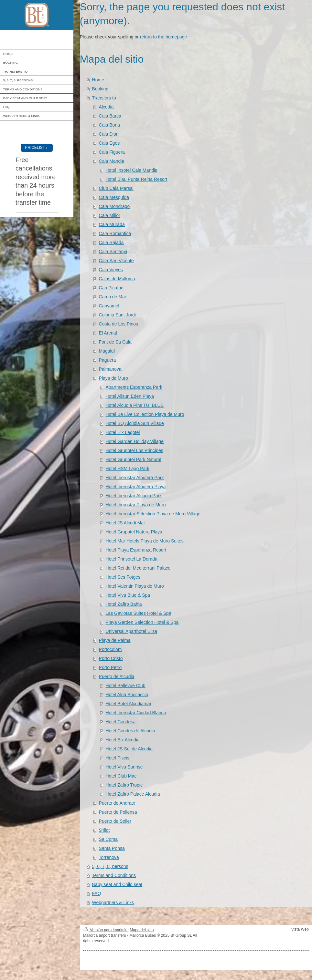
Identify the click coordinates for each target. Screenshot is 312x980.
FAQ (97, 893)
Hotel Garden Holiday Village (135, 441)
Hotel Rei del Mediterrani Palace (138, 568)
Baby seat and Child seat (117, 884)
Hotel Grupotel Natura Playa (134, 532)
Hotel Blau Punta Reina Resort (137, 179)
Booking (100, 89)
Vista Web (300, 929)
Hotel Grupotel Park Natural (134, 459)
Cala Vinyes (111, 270)
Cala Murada (112, 224)
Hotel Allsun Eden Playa (130, 396)
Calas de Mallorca (117, 279)
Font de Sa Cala (115, 342)
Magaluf (107, 351)
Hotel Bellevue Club (126, 686)
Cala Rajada (111, 242)
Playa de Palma (115, 640)
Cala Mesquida (114, 197)
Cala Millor (110, 215)
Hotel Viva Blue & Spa (128, 595)
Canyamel (109, 306)
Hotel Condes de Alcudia (130, 731)
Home (98, 80)
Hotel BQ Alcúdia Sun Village (135, 423)
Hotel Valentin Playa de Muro (135, 586)
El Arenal (108, 333)
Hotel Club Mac (121, 776)
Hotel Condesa (121, 722)
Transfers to (104, 98)
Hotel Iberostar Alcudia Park (134, 496)
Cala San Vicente (116, 261)
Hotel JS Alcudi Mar (125, 523)
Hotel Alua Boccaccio (127, 695)
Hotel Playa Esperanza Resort (136, 550)
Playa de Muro (113, 378)
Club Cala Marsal (116, 188)
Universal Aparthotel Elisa (132, 631)
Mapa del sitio (142, 930)
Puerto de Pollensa (118, 812)
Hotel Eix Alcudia (123, 740)
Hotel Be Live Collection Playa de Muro (145, 414)
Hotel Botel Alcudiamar (129, 704)
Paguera (108, 360)
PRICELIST (35, 148)
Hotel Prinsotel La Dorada (132, 559)
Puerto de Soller (115, 821)
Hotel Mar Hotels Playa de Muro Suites (145, 541)
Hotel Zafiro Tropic (124, 785)
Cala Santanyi (113, 252)
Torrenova (109, 857)
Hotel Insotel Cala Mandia (132, 170)
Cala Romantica (115, 233)
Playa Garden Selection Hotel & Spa (142, 622)
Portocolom (110, 649)
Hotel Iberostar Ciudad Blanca (136, 713)
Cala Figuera (112, 152)
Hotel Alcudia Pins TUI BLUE (135, 405)
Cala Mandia (112, 161)
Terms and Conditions (114, 875)
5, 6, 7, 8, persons (110, 866)
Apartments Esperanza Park (134, 387)
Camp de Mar (113, 297)
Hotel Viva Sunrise (124, 767)
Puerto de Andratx (117, 803)
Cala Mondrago (114, 206)
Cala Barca (110, 116)
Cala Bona (109, 125)
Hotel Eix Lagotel (123, 432)
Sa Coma (108, 839)
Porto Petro (110, 667)
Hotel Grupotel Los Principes (134, 450)
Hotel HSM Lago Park (128, 469)
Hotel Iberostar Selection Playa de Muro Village (153, 514)
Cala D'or (108, 134)
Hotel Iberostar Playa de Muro (136, 505)
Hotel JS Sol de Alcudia (129, 749)
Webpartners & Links (113, 903)
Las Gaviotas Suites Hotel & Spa (139, 613)
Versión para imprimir (105, 930)
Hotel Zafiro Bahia (124, 604)
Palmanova (110, 369)
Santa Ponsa (112, 848)
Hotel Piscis (118, 758)
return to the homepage (164, 37)
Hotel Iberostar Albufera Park (135, 478)
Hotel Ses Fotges (123, 577)
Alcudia (106, 107)
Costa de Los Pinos (118, 324)
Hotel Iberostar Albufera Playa (136, 487)
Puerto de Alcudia (117, 676)
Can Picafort (111, 288)
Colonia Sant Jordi (117, 315)
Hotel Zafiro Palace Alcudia (133, 794)
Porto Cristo (111, 658)
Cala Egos (109, 143)
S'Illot (104, 830)
